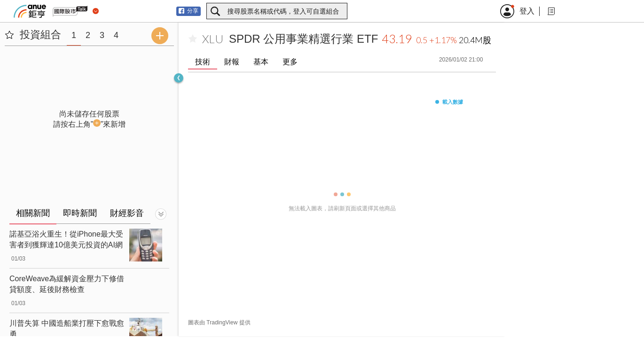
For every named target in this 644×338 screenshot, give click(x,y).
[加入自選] (193, 39)
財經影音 (127, 213)
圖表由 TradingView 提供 (219, 323)
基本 (261, 62)
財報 (232, 62)
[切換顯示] (161, 214)
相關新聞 (33, 213)
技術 (203, 62)
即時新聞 (80, 213)
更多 (290, 62)
